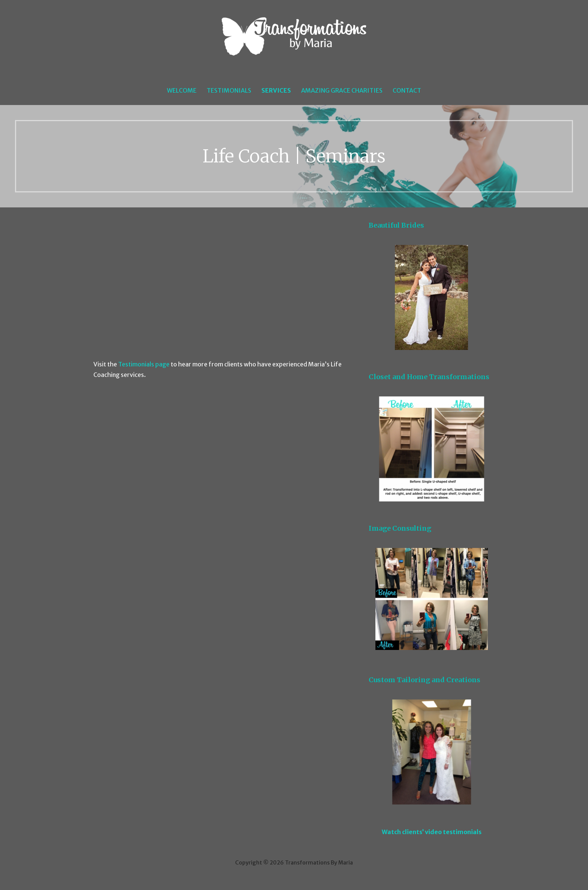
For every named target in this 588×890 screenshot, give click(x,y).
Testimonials (229, 90)
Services (276, 90)
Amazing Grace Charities (342, 90)
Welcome (182, 90)
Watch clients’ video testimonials (432, 832)
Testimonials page (144, 364)
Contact (407, 90)
